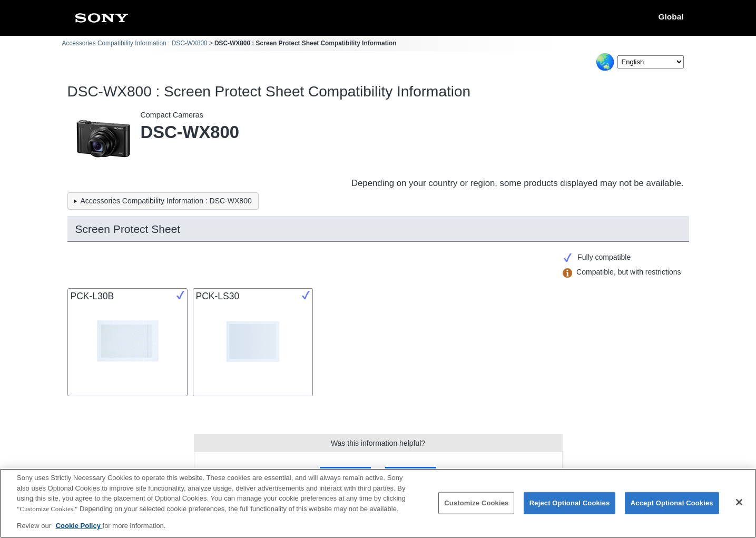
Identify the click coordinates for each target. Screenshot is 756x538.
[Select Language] (651, 62)
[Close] (739, 503)
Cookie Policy (79, 527)
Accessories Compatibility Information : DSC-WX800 (135, 43)
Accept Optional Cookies (672, 503)
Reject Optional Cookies (570, 503)
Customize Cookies (476, 503)
